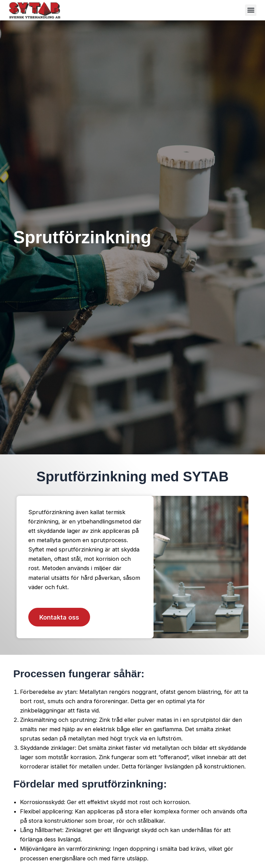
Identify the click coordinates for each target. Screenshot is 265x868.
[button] (251, 10)
